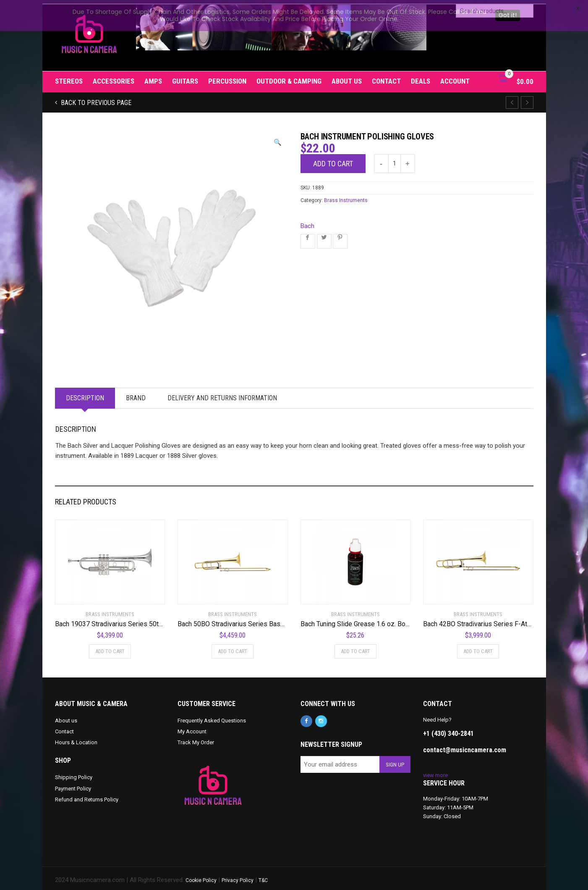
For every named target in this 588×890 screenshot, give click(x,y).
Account (455, 77)
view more (435, 771)
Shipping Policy (74, 773)
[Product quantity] (395, 160)
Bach (307, 222)
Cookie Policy (201, 877)
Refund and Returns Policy (87, 795)
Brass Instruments (346, 197)
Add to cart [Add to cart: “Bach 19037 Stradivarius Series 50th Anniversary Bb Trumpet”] (110, 647)
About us (347, 77)
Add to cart (333, 160)
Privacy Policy (238, 877)
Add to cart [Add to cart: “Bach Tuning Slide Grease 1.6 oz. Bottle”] (355, 647)
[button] (278, 139)
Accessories (114, 77)
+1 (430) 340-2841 (448, 730)
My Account (192, 728)
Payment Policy (73, 784)
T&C (263, 877)
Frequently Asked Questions (212, 717)
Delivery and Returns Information (222, 394)
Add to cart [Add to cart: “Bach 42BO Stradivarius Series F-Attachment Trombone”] (478, 647)
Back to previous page (95, 99)
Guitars (185, 77)
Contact (386, 77)
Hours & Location (76, 739)
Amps (153, 77)
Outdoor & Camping (289, 77)
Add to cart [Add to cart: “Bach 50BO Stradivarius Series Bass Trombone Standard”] (233, 647)
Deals (421, 77)
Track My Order (196, 739)
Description (85, 394)
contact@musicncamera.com (465, 746)
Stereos (69, 77)
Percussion (227, 77)
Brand (136, 394)
